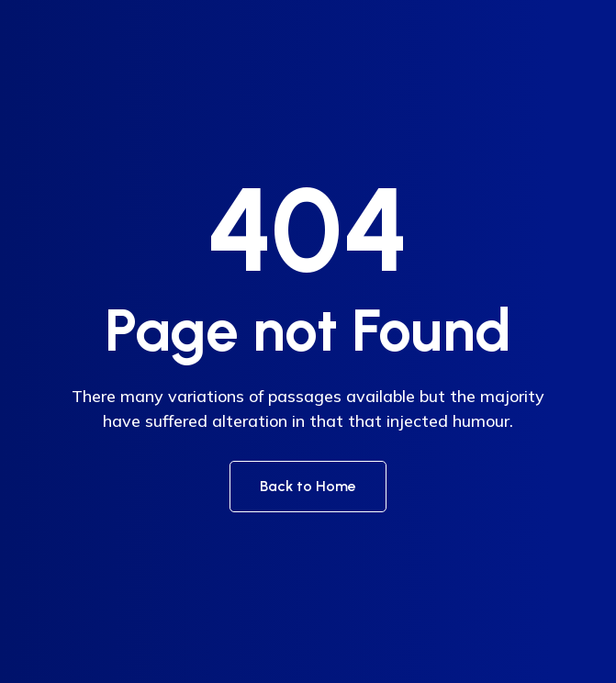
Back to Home (308, 486)
